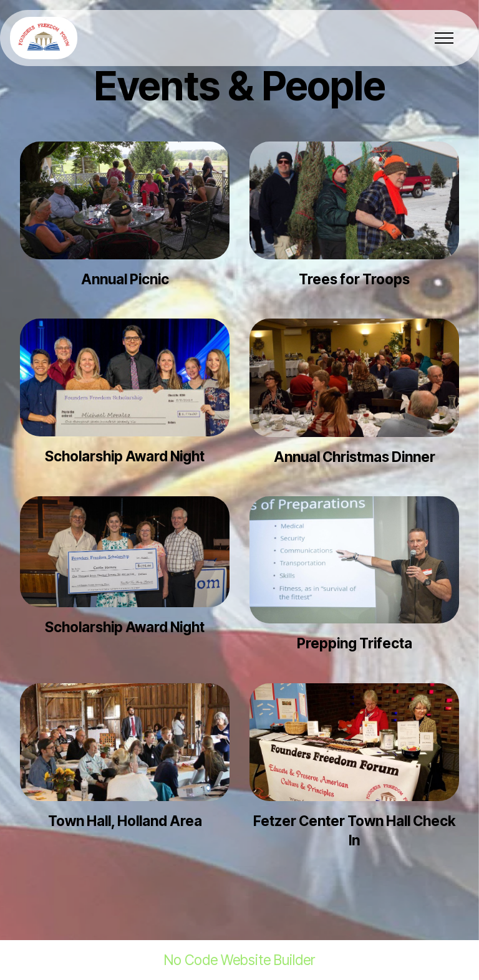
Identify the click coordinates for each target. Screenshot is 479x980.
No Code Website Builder (239, 960)
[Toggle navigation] (444, 38)
